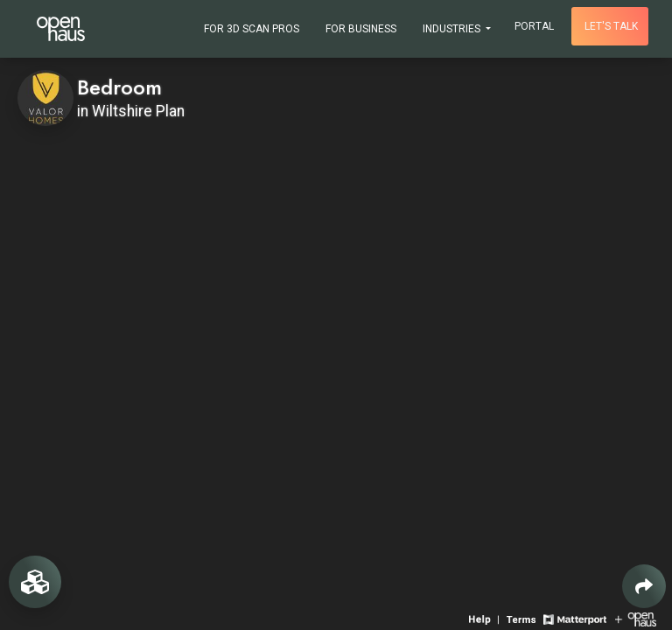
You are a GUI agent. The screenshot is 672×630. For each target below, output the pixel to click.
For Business (361, 29)
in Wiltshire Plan (131, 111)
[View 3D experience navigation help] (486, 618)
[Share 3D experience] (644, 586)
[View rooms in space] (35, 582)
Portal (534, 26)
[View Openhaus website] (636, 618)
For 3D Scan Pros (252, 29)
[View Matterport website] (574, 618)
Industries (453, 29)
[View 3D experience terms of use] (523, 618)
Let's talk (611, 26)
